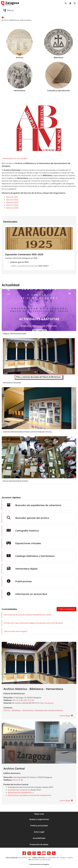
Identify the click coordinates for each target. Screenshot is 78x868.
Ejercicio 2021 (12, 197)
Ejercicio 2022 (12, 200)
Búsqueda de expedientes (20, 793)
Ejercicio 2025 (12, 208)
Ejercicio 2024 (12, 205)
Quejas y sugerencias (39, 819)
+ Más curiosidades (66, 609)
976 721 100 (35, 860)
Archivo (7, 710)
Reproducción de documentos (49, 710)
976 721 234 (46, 860)
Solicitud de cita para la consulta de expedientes (30, 795)
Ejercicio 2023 (12, 202)
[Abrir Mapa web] (75, 3)
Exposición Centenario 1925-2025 (24, 254)
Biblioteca (16, 710)
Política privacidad (39, 826)
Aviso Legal (39, 832)
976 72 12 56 (18, 700)
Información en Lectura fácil (15, 158)
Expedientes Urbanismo (19, 790)
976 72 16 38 (18, 780)
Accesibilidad (39, 838)
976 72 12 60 (29, 700)
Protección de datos (39, 844)
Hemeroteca (28, 710)
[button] (66, 3)
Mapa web (39, 814)
